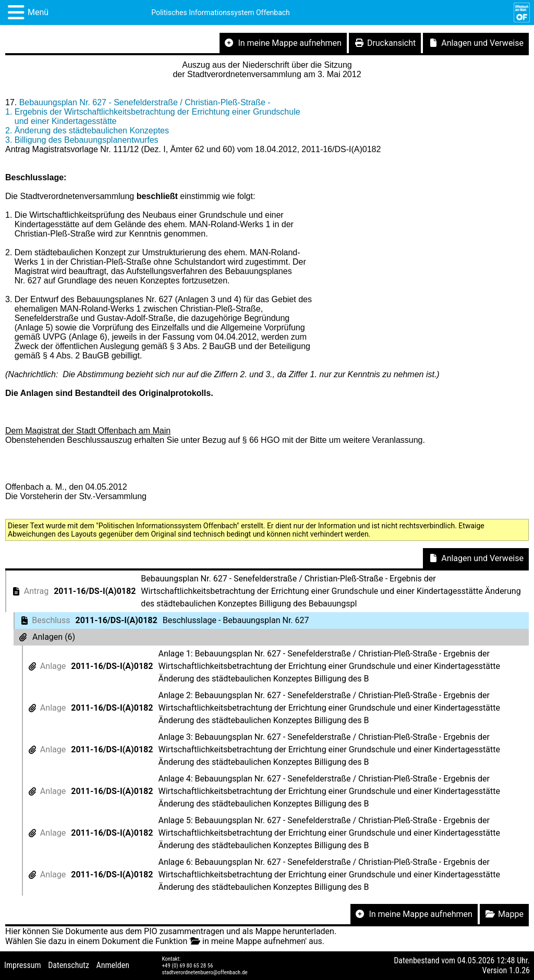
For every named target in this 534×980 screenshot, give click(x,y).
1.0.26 (519, 970)
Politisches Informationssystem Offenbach (221, 13)
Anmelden (113, 965)
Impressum (23, 965)
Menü (38, 12)
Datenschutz (69, 965)
